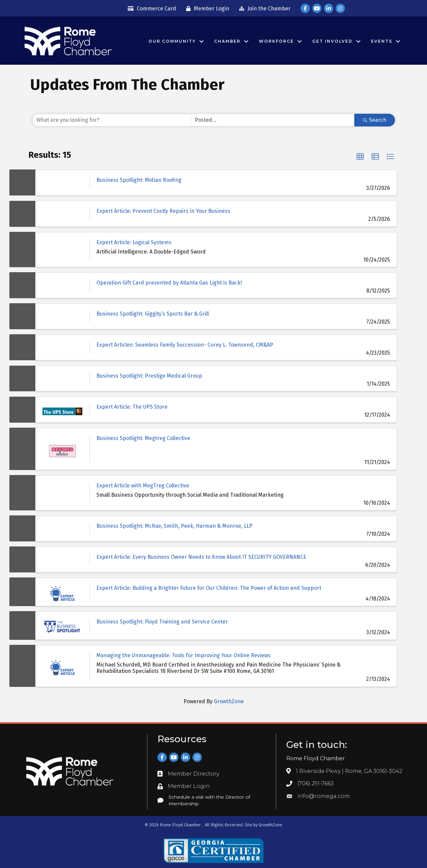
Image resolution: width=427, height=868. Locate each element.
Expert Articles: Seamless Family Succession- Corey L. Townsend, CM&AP (185, 345)
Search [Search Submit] (375, 120)
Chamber (227, 41)
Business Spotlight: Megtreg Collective (143, 438)
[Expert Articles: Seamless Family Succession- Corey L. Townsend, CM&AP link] (62, 347)
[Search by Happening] (273, 120)
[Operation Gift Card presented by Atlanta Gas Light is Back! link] (62, 285)
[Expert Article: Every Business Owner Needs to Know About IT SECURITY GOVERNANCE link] (62, 560)
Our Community (172, 41)
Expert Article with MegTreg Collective (143, 486)
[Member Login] (206, 9)
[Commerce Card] (150, 9)
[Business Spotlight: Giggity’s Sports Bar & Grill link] (62, 316)
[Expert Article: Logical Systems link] (62, 250)
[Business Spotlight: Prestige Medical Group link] (62, 378)
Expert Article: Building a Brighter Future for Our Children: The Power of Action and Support (209, 588)
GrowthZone (229, 701)
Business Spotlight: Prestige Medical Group (149, 376)
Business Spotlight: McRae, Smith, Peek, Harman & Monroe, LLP (174, 526)
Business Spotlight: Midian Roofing (139, 180)
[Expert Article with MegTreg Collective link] (62, 493)
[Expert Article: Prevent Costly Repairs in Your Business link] (62, 214)
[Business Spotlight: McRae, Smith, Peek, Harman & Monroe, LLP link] (62, 529)
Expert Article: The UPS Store (132, 407)
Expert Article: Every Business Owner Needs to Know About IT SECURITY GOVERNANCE (201, 557)
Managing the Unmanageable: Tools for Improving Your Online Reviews (183, 655)
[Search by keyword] (111, 120)
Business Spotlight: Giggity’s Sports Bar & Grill (153, 314)
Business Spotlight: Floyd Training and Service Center (162, 622)
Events (382, 41)
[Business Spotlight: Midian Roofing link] (62, 183)
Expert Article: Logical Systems (134, 242)
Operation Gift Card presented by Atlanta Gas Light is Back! (169, 283)
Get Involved (332, 41)
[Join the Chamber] (263, 9)
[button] (360, 157)
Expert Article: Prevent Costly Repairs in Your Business (163, 211)
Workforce (276, 41)
